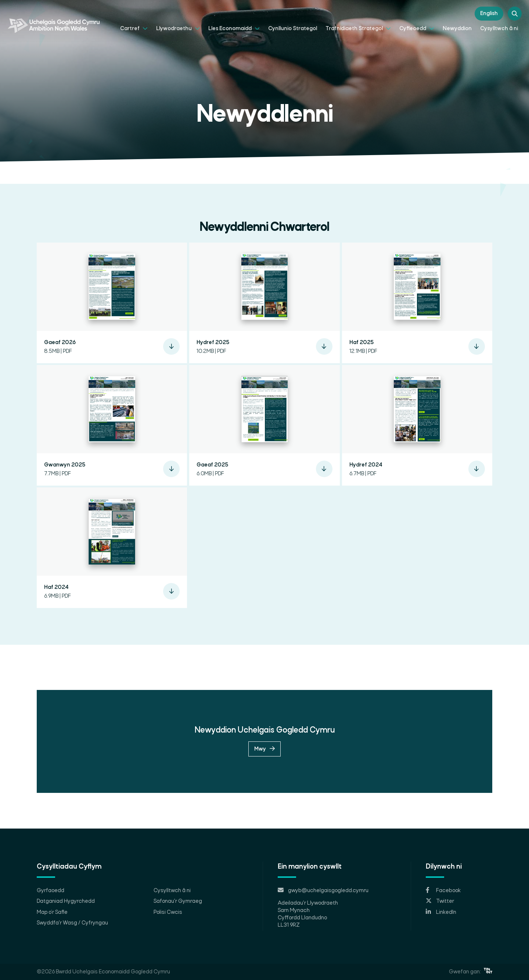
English (489, 14)
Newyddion (457, 29)
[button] (112, 305)
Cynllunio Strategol (293, 29)
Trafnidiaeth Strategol (358, 28)
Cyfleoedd (417, 28)
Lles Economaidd (234, 28)
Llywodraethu (178, 28)
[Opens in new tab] (459, 891)
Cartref (134, 28)
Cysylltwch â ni (499, 29)
